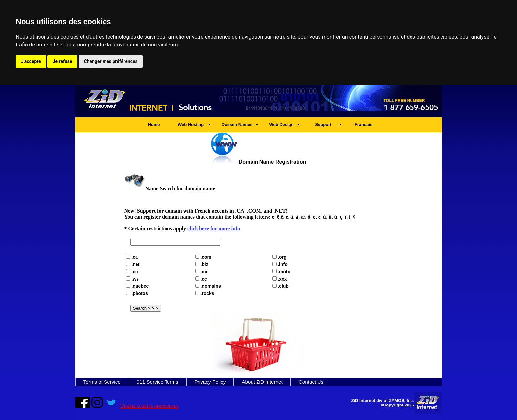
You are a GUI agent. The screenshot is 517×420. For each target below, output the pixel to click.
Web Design (281, 124)
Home (154, 124)
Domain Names (237, 124)
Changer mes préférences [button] (111, 61)
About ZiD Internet (262, 382)
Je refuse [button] (62, 61)
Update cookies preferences (150, 406)
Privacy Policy (210, 382)
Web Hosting (191, 124)
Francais (364, 124)
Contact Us (311, 382)
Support (323, 124)
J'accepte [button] (31, 61)
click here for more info (214, 229)
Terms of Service (102, 382)
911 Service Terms (158, 382)
